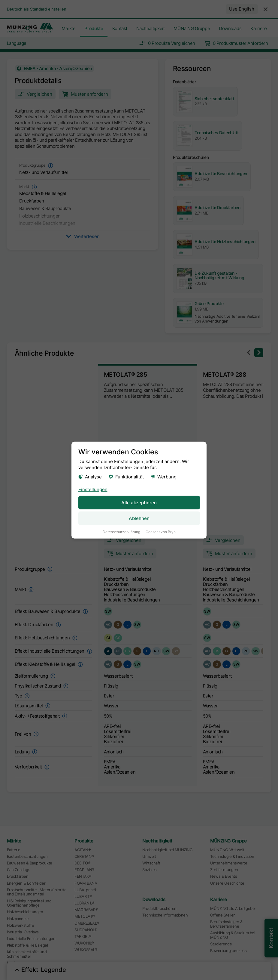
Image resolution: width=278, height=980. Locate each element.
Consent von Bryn (161, 532)
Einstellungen (93, 489)
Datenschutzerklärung (121, 532)
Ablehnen (139, 518)
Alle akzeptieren (139, 502)
